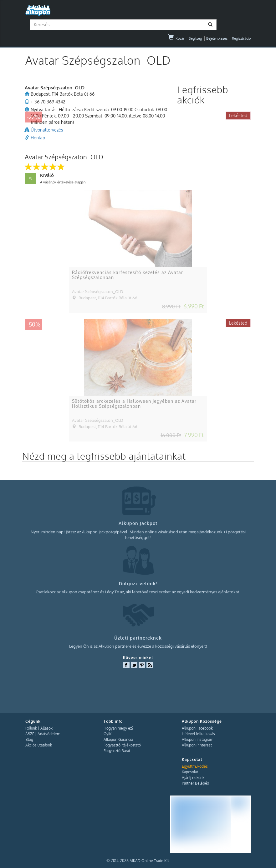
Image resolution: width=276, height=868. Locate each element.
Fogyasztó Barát (117, 751)
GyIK (107, 734)
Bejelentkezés (217, 38)
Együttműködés (195, 766)
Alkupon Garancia (118, 739)
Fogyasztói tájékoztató (122, 745)
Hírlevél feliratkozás (198, 734)
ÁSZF (30, 734)
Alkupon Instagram (197, 739)
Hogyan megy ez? (118, 728)
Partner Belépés (195, 783)
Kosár (176, 38)
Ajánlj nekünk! (194, 778)
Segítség (195, 38)
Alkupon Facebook (197, 728)
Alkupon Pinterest (197, 745)
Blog (29, 739)
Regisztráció (241, 38)
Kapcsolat (190, 772)
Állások (46, 728)
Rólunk (31, 728)
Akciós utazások (39, 745)
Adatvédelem (49, 734)
